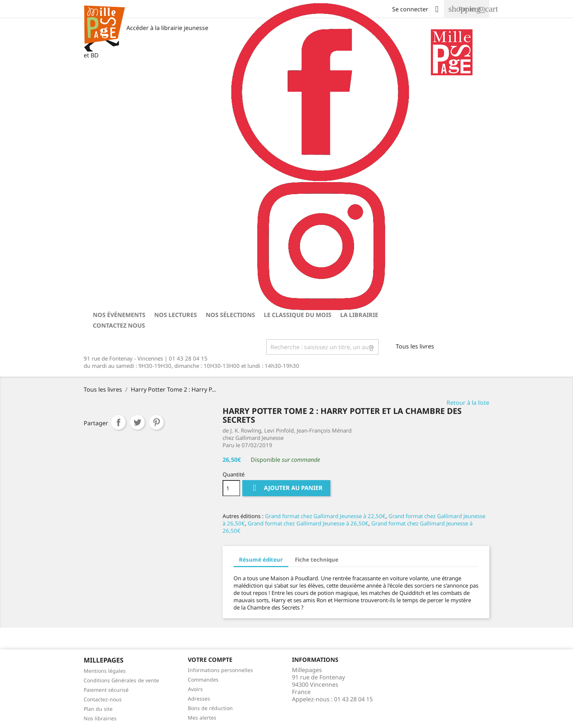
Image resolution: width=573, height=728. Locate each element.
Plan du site (98, 709)
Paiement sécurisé (106, 690)
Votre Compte (210, 660)
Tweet (137, 422)
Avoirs (195, 689)
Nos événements (119, 315)
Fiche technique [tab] (317, 559)
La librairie (359, 315)
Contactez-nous (103, 699)
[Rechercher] (323, 347)
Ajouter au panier (286, 488)
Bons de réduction (210, 708)
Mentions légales (105, 671)
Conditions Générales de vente (121, 680)
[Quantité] (231, 488)
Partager (118, 422)
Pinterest (156, 422)
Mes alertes (202, 718)
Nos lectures (176, 315)
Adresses (199, 699)
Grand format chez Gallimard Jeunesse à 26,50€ (308, 523)
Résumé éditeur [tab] (261, 559)
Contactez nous (119, 325)
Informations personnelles (220, 670)
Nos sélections (230, 315)
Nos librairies (100, 718)
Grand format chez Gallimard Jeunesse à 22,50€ (325, 516)
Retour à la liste (468, 403)
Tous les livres (415, 346)
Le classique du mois (298, 315)
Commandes (203, 680)
